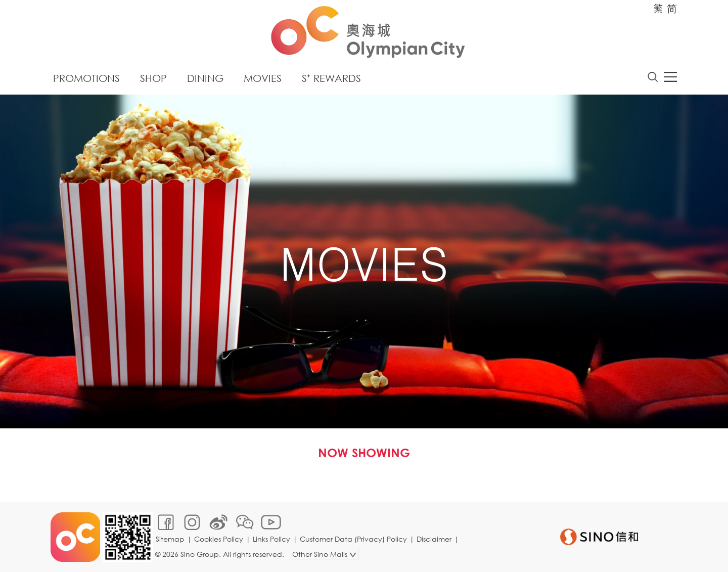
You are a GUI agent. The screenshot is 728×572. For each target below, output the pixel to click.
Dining (205, 78)
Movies (263, 78)
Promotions (86, 78)
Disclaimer (434, 539)
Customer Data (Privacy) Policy (353, 539)
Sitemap (170, 539)
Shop (153, 78)
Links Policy (271, 539)
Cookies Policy (219, 539)
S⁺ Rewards (331, 78)
